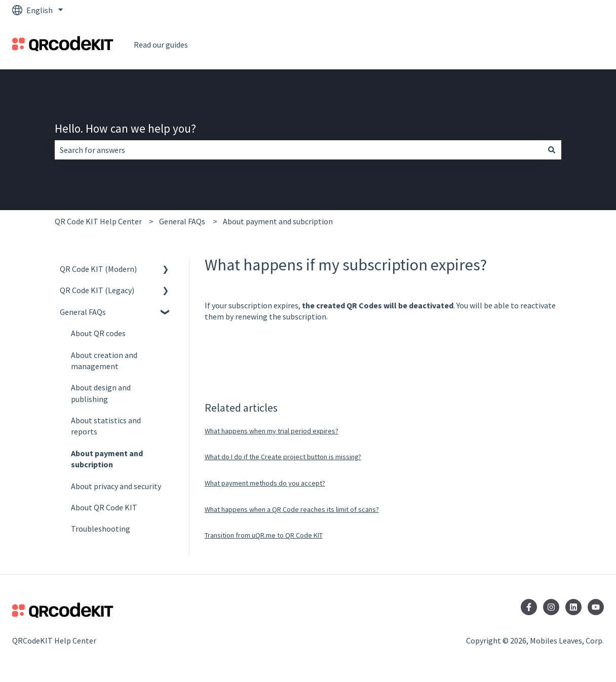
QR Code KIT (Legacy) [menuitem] (97, 290)
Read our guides (161, 45)
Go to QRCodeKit (564, 45)
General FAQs (182, 221)
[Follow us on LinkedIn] (573, 607)
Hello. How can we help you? (125, 128)
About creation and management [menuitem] (104, 360)
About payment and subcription (278, 221)
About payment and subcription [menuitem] (107, 459)
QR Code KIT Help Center (98, 221)
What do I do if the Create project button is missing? (283, 457)
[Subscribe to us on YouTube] (596, 607)
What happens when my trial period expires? (272, 431)
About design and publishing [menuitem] (101, 393)
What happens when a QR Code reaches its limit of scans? (292, 509)
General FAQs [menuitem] (83, 312)
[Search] (552, 150)
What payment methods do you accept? (265, 483)
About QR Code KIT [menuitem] (104, 507)
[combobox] (298, 150)
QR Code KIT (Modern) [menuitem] (98, 269)
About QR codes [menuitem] (98, 333)
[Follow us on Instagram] (551, 607)
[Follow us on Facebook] (529, 607)
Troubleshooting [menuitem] (101, 529)
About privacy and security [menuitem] (116, 486)
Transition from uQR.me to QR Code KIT (264, 535)
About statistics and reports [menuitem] (106, 426)
